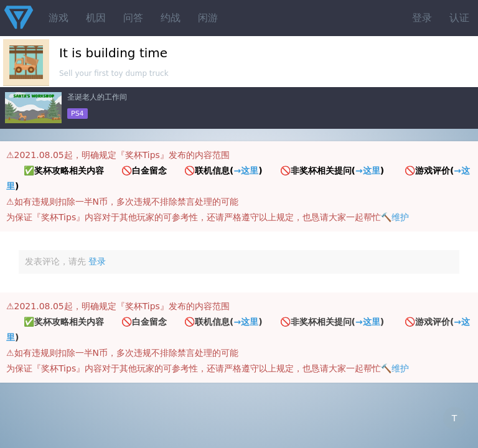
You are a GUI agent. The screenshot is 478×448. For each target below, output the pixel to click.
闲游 (208, 18)
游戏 (59, 18)
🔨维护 (395, 217)
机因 (96, 18)
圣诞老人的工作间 (97, 97)
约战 (171, 18)
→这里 (246, 170)
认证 (459, 18)
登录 (422, 18)
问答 (133, 18)
